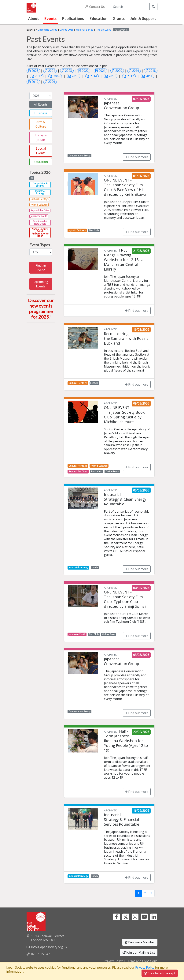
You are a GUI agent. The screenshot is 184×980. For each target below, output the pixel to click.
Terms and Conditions (142, 961)
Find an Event (103, 30)
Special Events (41, 151)
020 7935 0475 (41, 954)
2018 (152, 71)
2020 (119, 71)
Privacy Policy (113, 961)
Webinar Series (85, 30)
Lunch (95, 568)
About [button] (33, 19)
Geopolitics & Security (40, 185)
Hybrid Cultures (39, 205)
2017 (38, 76)
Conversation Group (79, 156)
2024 (52, 71)
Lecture (94, 383)
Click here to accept (160, 973)
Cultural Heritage (40, 199)
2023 (68, 71)
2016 (57, 76)
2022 (85, 71)
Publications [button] (73, 19)
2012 (131, 76)
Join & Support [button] (143, 19)
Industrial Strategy (40, 192)
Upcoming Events (48, 30)
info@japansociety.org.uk (49, 947)
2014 (94, 76)
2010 (35, 82)
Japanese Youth (39, 216)
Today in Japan (41, 137)
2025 (35, 71)
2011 (149, 76)
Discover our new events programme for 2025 (41, 308)
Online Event (112, 471)
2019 (136, 71)
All (32, 178)
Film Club (94, 230)
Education (41, 162)
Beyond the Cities (40, 210)
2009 (52, 82)
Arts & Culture (41, 124)
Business (41, 113)
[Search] (130, 7)
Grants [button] (119, 19)
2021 (102, 71)
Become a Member (140, 942)
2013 (112, 76)
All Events (41, 104)
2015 (75, 76)
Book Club (96, 471)
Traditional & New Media (40, 223)
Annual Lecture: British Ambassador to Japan (40, 232)
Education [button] (98, 19)
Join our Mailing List (139, 952)
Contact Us (95, 7)
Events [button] (50, 19)
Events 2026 (66, 30)
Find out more (137, 157)
